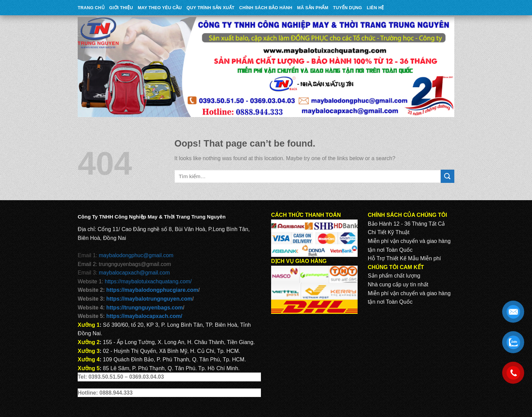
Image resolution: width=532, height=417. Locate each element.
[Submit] (448, 176)
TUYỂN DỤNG (348, 8)
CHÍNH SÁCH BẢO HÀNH (266, 8)
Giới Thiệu (121, 8)
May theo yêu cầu (160, 8)
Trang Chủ (91, 8)
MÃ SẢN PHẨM (313, 8)
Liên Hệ (375, 8)
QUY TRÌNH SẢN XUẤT (211, 8)
